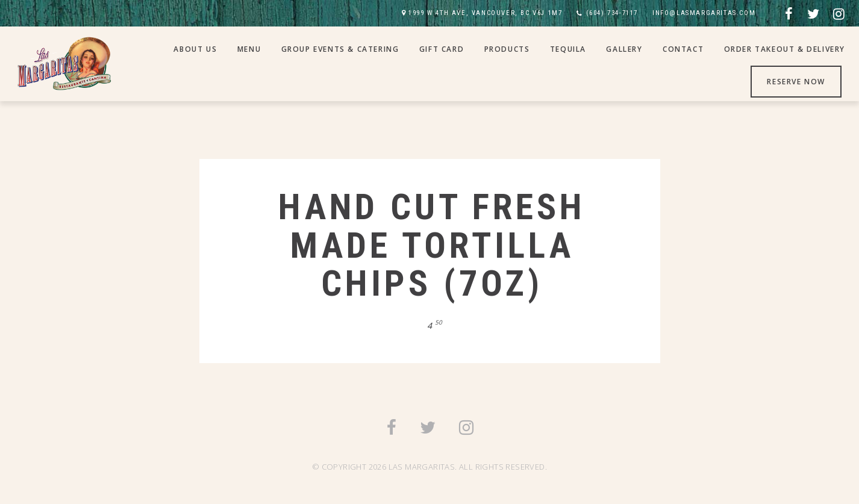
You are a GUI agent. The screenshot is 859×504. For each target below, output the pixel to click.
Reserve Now (796, 82)
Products (507, 49)
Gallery (624, 49)
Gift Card (442, 49)
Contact (683, 49)
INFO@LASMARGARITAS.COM (704, 13)
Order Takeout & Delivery (785, 49)
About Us (195, 49)
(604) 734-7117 (612, 13)
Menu (249, 49)
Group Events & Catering (340, 49)
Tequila (568, 49)
